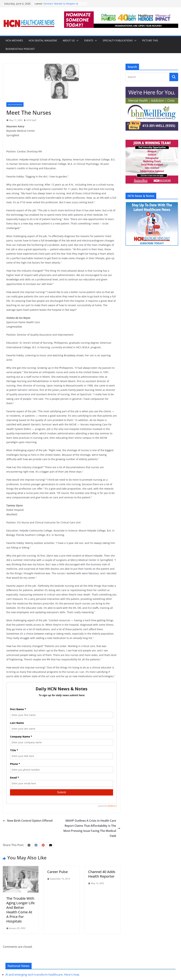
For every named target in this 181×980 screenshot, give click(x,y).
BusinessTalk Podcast (20, 49)
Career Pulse (57, 872)
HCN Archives (14, 40)
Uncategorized (15, 105)
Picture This (150, 40)
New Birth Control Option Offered (28, 821)
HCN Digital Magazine (43, 40)
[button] (77, 41)
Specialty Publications (118, 40)
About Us (69, 40)
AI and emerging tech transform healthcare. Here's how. (43, 975)
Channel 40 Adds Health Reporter (102, 874)
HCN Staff (31, 120)
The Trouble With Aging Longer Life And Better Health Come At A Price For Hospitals (20, 910)
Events (89, 40)
